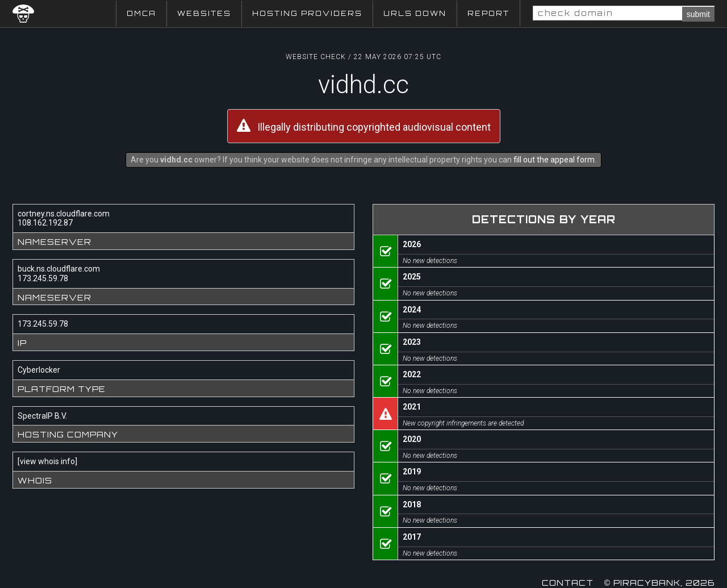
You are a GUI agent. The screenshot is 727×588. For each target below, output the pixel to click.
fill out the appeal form (554, 160)
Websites (204, 13)
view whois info (47, 461)
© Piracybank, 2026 (659, 583)
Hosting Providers (307, 13)
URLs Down (415, 13)
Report (488, 13)
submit (698, 14)
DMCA (141, 13)
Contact (568, 583)
